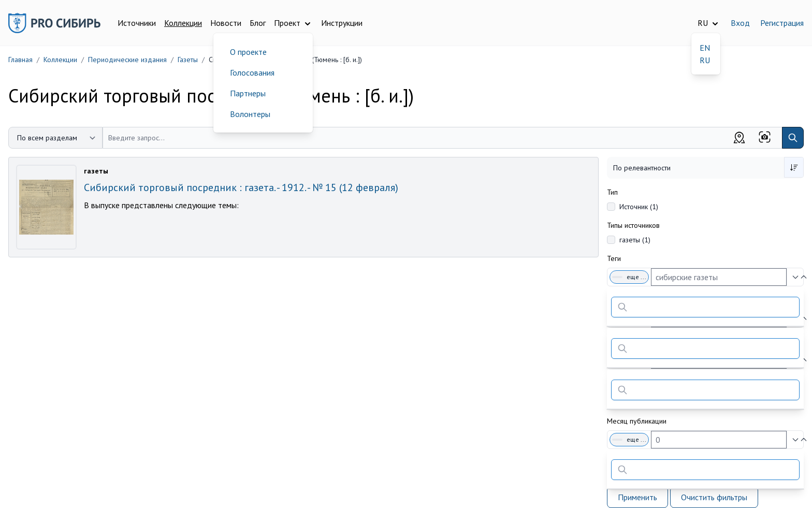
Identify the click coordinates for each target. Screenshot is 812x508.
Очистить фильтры (714, 497)
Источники (137, 23)
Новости (226, 23)
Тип (612, 192)
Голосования (252, 72)
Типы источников (633, 225)
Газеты (188, 60)
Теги (614, 258)
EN (705, 48)
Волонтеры (250, 114)
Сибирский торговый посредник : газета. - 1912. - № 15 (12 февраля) (241, 187)
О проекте (248, 52)
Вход (740, 23)
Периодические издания (127, 60)
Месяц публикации (637, 421)
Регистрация (782, 23)
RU (705, 60)
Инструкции (342, 23)
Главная (20, 60)
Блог (258, 23)
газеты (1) (635, 240)
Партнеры (248, 93)
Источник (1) (639, 207)
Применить (637, 497)
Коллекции (183, 23)
